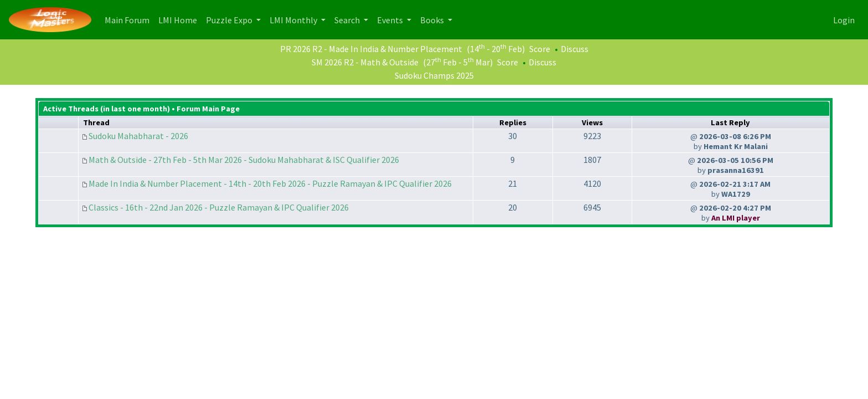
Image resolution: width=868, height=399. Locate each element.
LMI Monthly (294, 20)
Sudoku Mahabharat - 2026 (138, 136)
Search (348, 20)
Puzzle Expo (230, 20)
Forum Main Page (208, 109)
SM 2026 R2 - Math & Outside (365, 62)
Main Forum (129, 19)
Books (433, 20)
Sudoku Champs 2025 (434, 75)
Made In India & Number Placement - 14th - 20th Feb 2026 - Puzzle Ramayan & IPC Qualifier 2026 (270, 183)
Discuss (575, 49)
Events (391, 20)
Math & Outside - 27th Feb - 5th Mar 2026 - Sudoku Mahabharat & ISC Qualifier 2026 (244, 160)
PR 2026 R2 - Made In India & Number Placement (371, 49)
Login (844, 20)
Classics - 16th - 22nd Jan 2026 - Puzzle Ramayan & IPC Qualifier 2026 (219, 207)
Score (540, 49)
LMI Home (180, 19)
